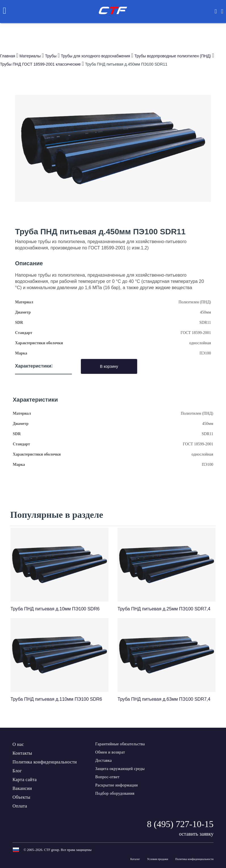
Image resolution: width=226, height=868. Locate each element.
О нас (18, 744)
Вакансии (22, 788)
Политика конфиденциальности (45, 762)
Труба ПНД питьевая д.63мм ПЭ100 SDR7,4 (164, 699)
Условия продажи (158, 859)
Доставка (103, 760)
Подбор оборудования (115, 793)
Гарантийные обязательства (120, 744)
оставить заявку (196, 834)
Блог (17, 771)
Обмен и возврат (110, 752)
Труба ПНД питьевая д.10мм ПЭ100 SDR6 (55, 609)
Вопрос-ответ (107, 777)
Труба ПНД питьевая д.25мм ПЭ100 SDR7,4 (164, 609)
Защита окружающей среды (120, 769)
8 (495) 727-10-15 (180, 824)
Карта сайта (25, 780)
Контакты (22, 753)
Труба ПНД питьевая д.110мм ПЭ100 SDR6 (56, 699)
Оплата (20, 806)
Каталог (135, 859)
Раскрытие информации (116, 785)
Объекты (21, 797)
